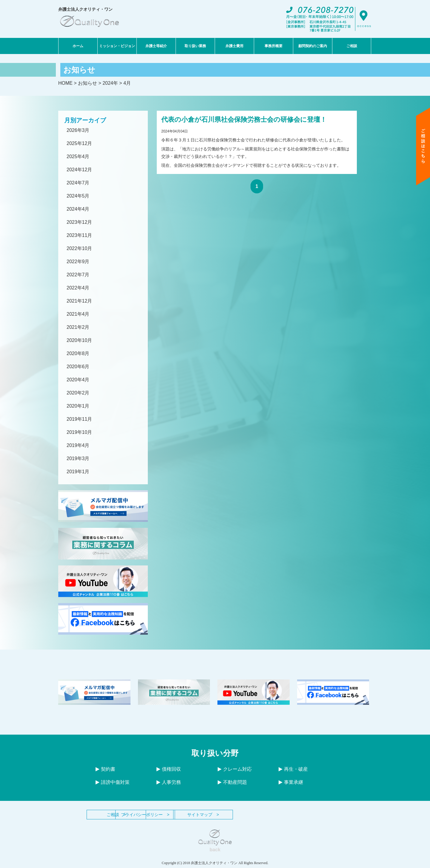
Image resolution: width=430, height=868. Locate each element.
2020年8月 (78, 353)
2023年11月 (79, 235)
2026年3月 (78, 130)
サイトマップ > (248, 815)
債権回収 (169, 769)
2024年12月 (79, 170)
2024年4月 (78, 209)
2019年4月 (78, 445)
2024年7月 (78, 183)
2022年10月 (79, 248)
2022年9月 (78, 262)
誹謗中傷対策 (113, 782)
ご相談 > (116, 815)
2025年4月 (78, 157)
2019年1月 (78, 472)
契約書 (105, 769)
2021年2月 (78, 327)
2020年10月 (79, 340)
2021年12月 (79, 301)
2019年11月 (79, 419)
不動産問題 (232, 782)
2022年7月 (78, 275)
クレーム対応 (235, 769)
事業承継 (291, 782)
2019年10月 (79, 432)
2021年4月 (78, 314)
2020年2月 (78, 393)
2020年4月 (78, 380)
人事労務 (169, 782)
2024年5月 (78, 196)
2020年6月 (78, 367)
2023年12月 (79, 222)
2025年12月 (79, 143)
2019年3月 (78, 458)
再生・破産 (293, 769)
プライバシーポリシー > (182, 815)
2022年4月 (78, 288)
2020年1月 (78, 406)
